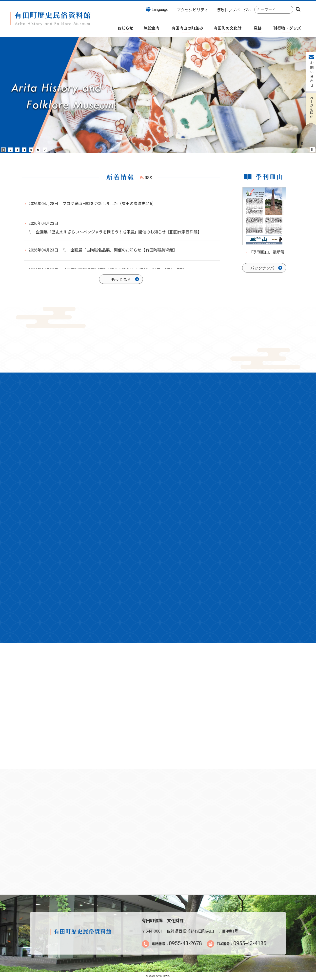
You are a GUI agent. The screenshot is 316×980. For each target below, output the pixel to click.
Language (157, 9)
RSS (146, 178)
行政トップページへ (234, 10)
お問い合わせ (311, 74)
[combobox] (274, 10)
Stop (312, 149)
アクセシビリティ (193, 10)
